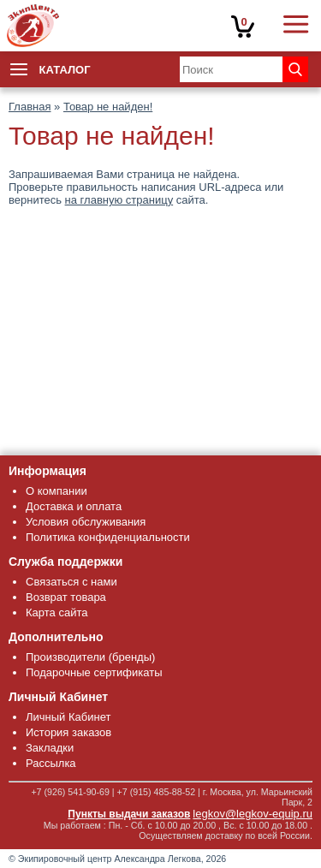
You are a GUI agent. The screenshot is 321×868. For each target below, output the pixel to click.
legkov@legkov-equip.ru (253, 814)
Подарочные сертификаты (94, 672)
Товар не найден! (108, 107)
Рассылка (51, 763)
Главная (30, 107)
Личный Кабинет (68, 717)
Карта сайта (56, 612)
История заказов (68, 732)
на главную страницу (119, 200)
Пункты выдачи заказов (129, 814)
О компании (56, 491)
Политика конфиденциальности (108, 537)
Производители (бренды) (90, 657)
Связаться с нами (71, 582)
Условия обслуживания (86, 522)
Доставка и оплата (74, 506)
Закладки (50, 748)
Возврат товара (66, 597)
